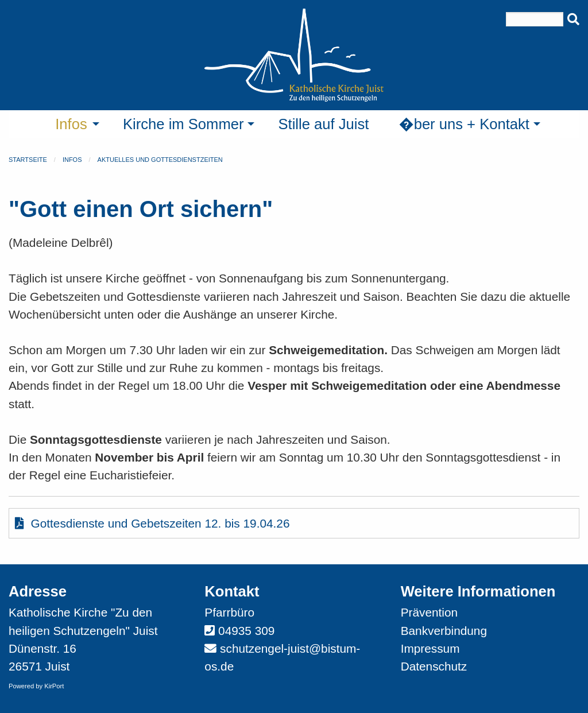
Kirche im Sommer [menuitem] (183, 124)
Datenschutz (434, 666)
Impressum (430, 648)
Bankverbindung (444, 631)
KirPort (54, 686)
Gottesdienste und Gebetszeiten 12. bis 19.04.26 (152, 523)
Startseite (28, 160)
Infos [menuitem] (71, 124)
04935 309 (246, 631)
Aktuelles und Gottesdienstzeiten (160, 160)
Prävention (429, 612)
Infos (72, 160)
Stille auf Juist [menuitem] (323, 124)
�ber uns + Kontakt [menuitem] (464, 124)
